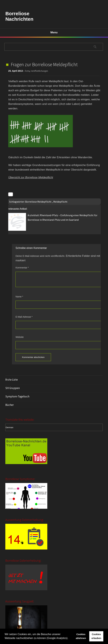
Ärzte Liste (12, 380)
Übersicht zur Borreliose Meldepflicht (31, 177)
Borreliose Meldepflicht (38, 202)
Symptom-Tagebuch (17, 396)
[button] (69, 638)
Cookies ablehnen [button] (81, 636)
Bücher (10, 405)
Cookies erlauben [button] (96, 636)
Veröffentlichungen (39, 71)
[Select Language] (54, 427)
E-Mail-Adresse (24, 317)
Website (20, 337)
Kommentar (22, 268)
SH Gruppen (13, 388)
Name (19, 297)
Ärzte (27, 71)
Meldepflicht (60, 202)
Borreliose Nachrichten (19, 16)
